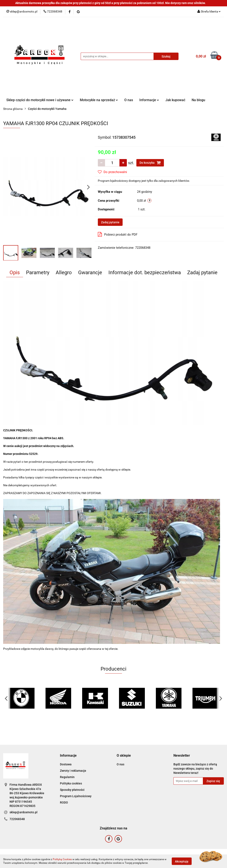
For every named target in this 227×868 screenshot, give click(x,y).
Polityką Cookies (62, 859)
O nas (129, 100)
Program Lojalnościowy (76, 796)
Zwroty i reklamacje (73, 771)
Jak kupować (175, 100)
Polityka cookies (71, 783)
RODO (64, 802)
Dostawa (66, 764)
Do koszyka (150, 163)
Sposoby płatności (72, 790)
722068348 (17, 819)
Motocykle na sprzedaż (99, 100)
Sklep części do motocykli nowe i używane (40, 100)
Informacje (149, 100)
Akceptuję (182, 861)
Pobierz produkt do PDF (118, 234)
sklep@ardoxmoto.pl (24, 812)
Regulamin (67, 777)
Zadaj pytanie (110, 222)
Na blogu (198, 100)
